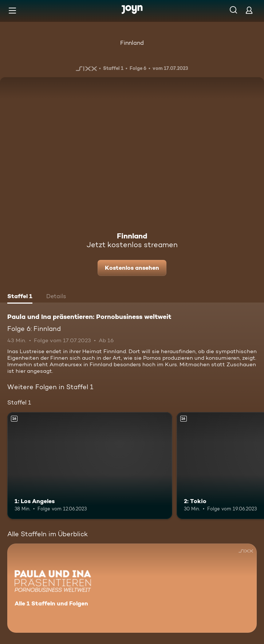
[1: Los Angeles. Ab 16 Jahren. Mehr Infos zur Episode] (90, 466)
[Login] (249, 10)
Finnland (132, 43)
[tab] (20, 297)
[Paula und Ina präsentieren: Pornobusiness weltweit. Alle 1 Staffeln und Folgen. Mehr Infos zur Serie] (132, 588)
